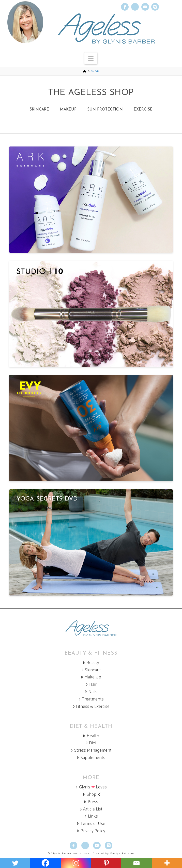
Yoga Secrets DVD (47, 499)
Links (91, 816)
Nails (91, 691)
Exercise (143, 110)
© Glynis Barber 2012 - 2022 (69, 853)
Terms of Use (91, 823)
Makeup (68, 110)
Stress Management (91, 750)
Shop (92, 794)
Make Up (91, 677)
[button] (91, 58)
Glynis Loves (91, 787)
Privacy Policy (91, 831)
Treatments (91, 699)
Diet (91, 743)
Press (91, 801)
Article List (91, 809)
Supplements (91, 757)
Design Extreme (122, 853)
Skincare (39, 110)
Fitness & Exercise (91, 706)
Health (91, 736)
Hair (91, 684)
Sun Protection (105, 110)
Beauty (91, 662)
